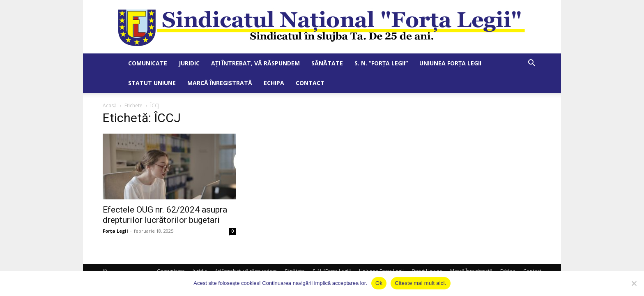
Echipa (274, 83)
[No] (634, 283)
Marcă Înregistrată (220, 83)
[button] (531, 64)
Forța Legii (115, 231)
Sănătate (327, 63)
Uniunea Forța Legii (450, 63)
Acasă (110, 105)
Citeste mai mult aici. (420, 283)
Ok (379, 283)
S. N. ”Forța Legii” (381, 63)
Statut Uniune (152, 83)
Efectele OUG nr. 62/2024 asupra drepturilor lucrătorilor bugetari (165, 215)
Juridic (189, 63)
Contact (310, 83)
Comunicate (148, 63)
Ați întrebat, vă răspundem (255, 63)
